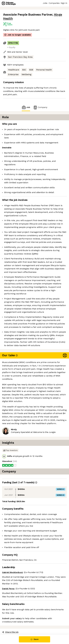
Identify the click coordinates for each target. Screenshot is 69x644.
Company (40, 107)
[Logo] (9, 3)
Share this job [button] (10, 632)
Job (26, 107)
